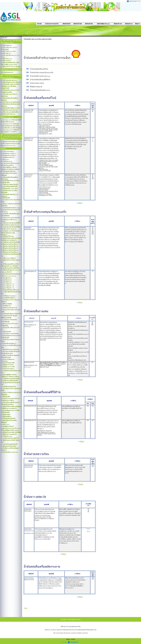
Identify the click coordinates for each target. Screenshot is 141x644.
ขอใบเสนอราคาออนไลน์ (52, 24)
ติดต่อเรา (138, 24)
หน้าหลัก (39, 24)
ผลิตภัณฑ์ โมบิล (78, 24)
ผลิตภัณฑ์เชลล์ (66, 24)
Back (80, 203)
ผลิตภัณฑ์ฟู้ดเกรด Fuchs (103, 24)
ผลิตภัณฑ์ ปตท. (89, 24)
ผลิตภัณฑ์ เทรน (118, 24)
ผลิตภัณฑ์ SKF (129, 24)
